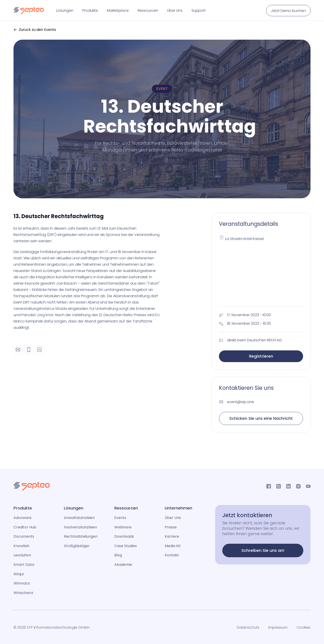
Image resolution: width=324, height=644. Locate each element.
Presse (171, 527)
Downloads (124, 536)
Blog (118, 555)
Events (120, 518)
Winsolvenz (23, 593)
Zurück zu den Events (35, 30)
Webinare (123, 527)
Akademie (123, 565)
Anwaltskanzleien (79, 518)
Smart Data (24, 565)
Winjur (19, 574)
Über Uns (175, 10)
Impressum (278, 627)
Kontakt (172, 555)
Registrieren (261, 356)
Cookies (304, 627)
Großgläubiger (77, 546)
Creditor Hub (25, 527)
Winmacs (22, 583)
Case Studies (126, 546)
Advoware (22, 518)
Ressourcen (148, 10)
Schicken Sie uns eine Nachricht (261, 418)
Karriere (172, 536)
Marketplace (118, 10)
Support (199, 10)
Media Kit (173, 546)
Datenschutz (248, 627)
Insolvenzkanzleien (80, 527)
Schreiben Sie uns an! (263, 550)
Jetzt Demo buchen (288, 11)
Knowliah (21, 546)
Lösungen (65, 10)
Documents (24, 536)
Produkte (90, 10)
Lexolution (22, 555)
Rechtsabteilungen (81, 536)
